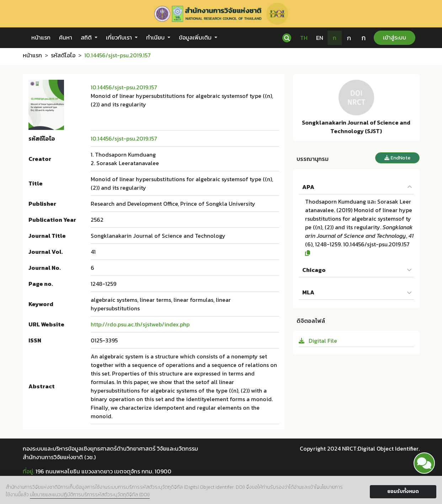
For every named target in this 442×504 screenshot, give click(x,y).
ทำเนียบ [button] (156, 37)
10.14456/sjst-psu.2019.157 (124, 87)
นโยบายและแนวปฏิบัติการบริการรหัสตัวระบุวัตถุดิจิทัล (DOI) (90, 495)
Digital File (318, 341)
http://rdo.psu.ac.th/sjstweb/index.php (140, 324)
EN (320, 38)
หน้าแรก (41, 37)
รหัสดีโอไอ (63, 55)
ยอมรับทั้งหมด (403, 491)
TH (304, 38)
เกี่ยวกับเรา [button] (120, 37)
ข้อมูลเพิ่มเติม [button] (196, 37)
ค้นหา (66, 37)
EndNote (397, 158)
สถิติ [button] (87, 37)
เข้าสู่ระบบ (395, 37)
